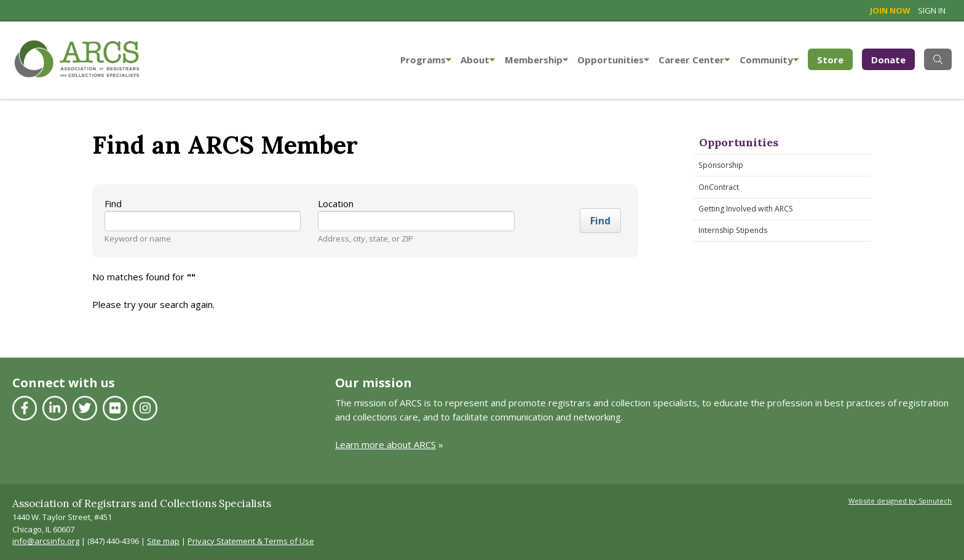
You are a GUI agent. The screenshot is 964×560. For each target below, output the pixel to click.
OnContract (719, 187)
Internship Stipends (733, 230)
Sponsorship (721, 165)
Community (769, 60)
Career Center (694, 60)
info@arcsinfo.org (46, 541)
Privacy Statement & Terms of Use (251, 541)
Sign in (932, 10)
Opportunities (613, 60)
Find (113, 203)
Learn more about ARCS (385, 444)
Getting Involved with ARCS (746, 209)
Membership (536, 60)
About (478, 60)
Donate (888, 60)
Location (336, 203)
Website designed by (900, 501)
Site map (163, 541)
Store (835, 59)
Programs (426, 60)
